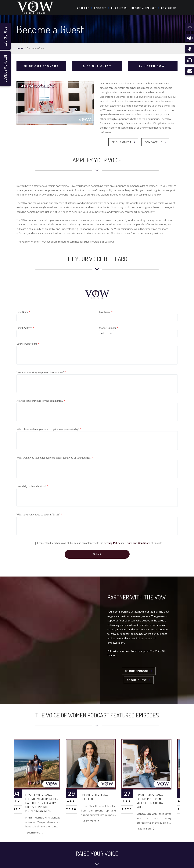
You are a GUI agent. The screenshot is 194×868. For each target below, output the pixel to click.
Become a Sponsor (144, 8)
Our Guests (119, 8)
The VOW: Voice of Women (140, 862)
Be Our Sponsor (41, 66)
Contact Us (169, 8)
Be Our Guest (97, 66)
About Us (83, 8)
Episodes (100, 8)
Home (20, 48)
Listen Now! (153, 66)
